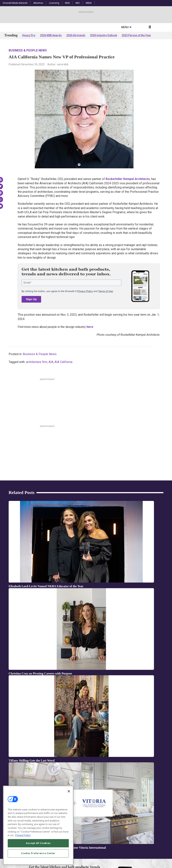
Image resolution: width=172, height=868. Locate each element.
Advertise (38, 3)
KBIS (67, 3)
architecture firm (37, 398)
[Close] (69, 791)
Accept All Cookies (38, 843)
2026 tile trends (76, 72)
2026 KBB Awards (51, 72)
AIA (51, 398)
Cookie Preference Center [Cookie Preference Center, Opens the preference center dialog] (38, 853)
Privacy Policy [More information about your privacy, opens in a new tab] (23, 835)
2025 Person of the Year (136, 72)
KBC (78, 3)
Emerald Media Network (15, 3)
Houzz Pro (29, 72)
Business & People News (28, 87)
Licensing (54, 3)
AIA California (63, 398)
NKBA (89, 3)
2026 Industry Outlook (103, 72)
